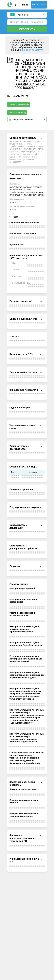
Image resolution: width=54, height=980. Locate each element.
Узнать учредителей (19, 104)
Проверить (27, 29)
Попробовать (39, 5)
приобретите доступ (32, 50)
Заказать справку (17, 113)
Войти (25, 5)
